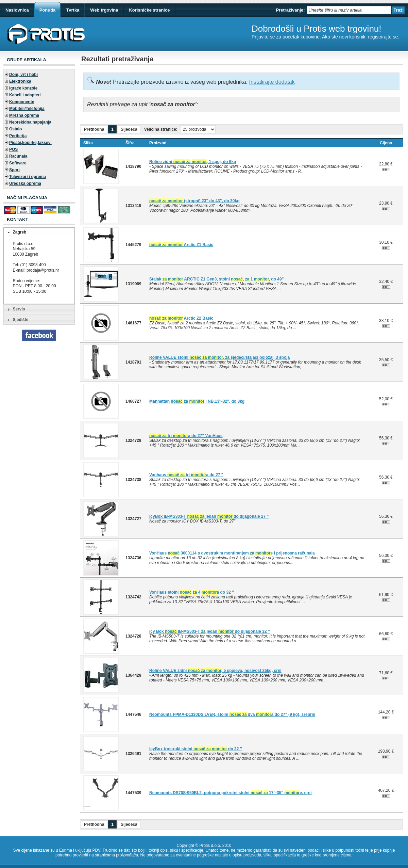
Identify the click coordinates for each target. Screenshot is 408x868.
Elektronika (20, 81)
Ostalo (15, 129)
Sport (14, 170)
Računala (18, 156)
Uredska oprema (25, 183)
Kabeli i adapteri (25, 95)
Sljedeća (129, 129)
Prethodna (94, 129)
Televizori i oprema (28, 177)
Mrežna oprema (24, 115)
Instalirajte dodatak (272, 82)
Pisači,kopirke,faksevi (30, 143)
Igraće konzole (23, 88)
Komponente (22, 102)
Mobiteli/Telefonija (27, 109)
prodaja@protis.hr (43, 270)
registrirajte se (383, 37)
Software (18, 163)
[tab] (39, 232)
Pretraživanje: (290, 10)
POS (13, 149)
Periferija (18, 136)
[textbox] (349, 10)
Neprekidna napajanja (30, 122)
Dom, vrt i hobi (23, 75)
